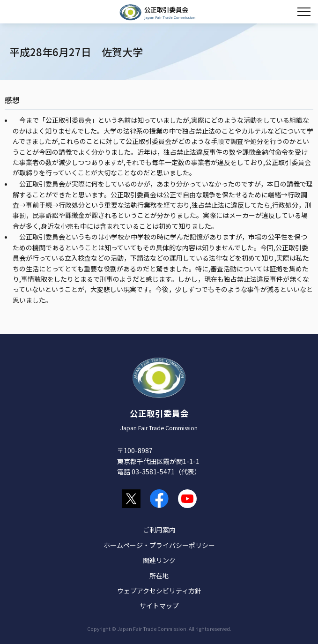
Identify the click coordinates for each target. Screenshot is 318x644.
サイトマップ (159, 606)
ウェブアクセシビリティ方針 (159, 591)
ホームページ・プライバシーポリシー (159, 545)
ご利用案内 (159, 530)
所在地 (159, 576)
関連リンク (159, 560)
